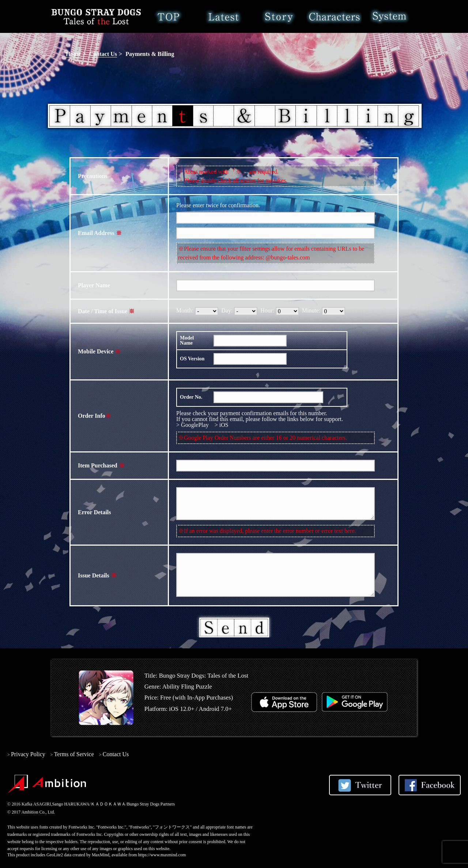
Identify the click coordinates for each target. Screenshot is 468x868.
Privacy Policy (28, 754)
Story (279, 16)
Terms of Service (74, 754)
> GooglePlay (193, 425)
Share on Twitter (360, 785)
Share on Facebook (430, 785)
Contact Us (103, 54)
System (389, 16)
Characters (334, 16)
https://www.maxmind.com (162, 855)
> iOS (222, 425)
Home (168, 16)
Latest (224, 16)
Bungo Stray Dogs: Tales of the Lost (96, 16)
